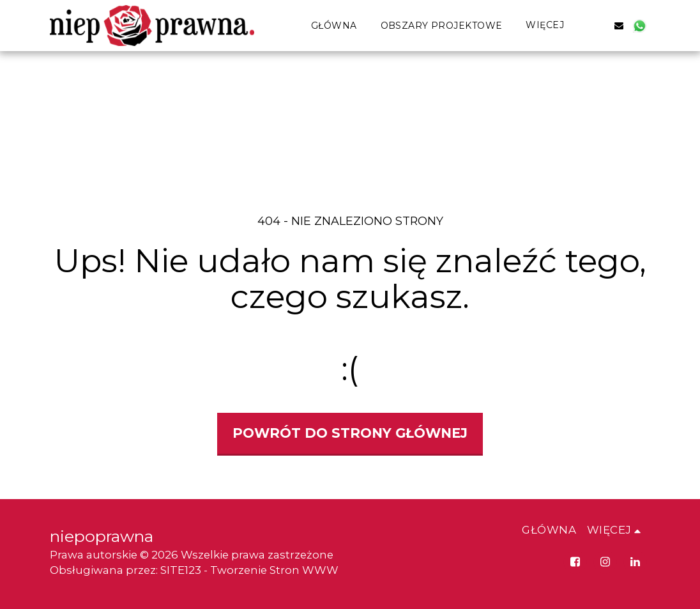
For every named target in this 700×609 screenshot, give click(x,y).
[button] (598, 25)
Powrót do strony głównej (350, 433)
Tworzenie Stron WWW (274, 570)
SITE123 (181, 570)
